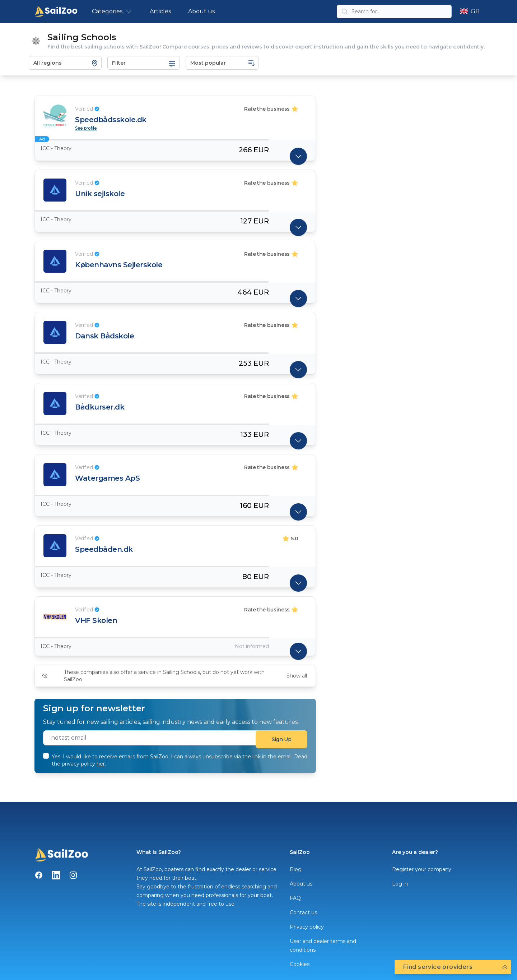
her (101, 764)
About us (201, 11)
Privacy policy (307, 927)
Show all (297, 676)
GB (470, 11)
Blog (296, 869)
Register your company (422, 869)
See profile (86, 128)
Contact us (303, 912)
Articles (160, 11)
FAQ (295, 898)
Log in (400, 884)
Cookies (300, 964)
